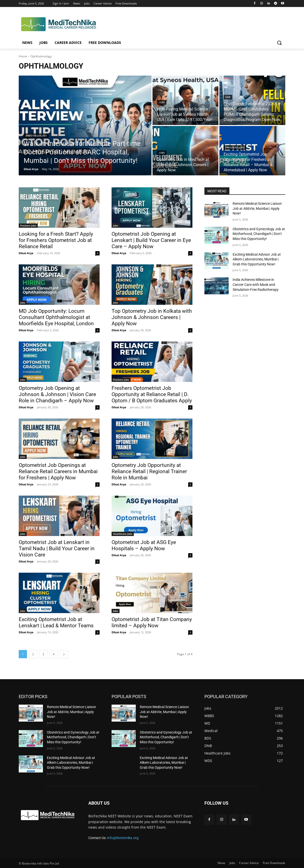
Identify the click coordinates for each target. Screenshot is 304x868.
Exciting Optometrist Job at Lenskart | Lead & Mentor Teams (56, 622)
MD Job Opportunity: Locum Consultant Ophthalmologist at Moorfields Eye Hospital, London (56, 317)
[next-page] (64, 654)
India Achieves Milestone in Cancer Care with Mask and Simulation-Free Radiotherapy (256, 284)
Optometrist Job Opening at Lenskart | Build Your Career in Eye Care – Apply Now (151, 240)
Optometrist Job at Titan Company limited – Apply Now (152, 622)
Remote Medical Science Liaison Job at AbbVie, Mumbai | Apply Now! (257, 208)
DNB (228, 97)
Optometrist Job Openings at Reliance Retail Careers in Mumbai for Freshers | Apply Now (58, 471)
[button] (279, 43)
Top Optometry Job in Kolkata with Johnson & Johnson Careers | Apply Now (152, 317)
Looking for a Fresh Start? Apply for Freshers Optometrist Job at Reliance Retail (56, 240)
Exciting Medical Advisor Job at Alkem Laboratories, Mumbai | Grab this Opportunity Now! (257, 259)
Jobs (162, 102)
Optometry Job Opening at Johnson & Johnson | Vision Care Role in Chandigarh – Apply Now (57, 394)
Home (23, 56)
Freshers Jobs (235, 148)
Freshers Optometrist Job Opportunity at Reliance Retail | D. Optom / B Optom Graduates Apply (152, 394)
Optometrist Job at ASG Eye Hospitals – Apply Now (144, 545)
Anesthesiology (36, 136)
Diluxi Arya (26, 253)
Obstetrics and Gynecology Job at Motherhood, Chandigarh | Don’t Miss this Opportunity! (259, 234)
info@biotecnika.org (123, 838)
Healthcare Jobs (123, 534)
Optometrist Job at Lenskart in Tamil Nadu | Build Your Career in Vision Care (57, 548)
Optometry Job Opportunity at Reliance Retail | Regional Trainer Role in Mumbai (149, 471)
